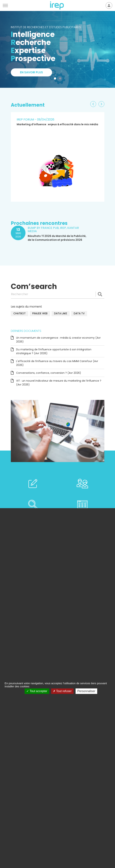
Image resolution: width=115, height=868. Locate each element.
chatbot (20, 313)
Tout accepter (37, 691)
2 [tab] (61, 79)
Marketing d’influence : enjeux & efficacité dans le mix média (57, 124)
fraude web (40, 313)
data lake (61, 313)
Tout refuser (62, 691)
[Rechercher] (58, 294)
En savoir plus (31, 72)
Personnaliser (86, 691)
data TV (79, 313)
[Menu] (5, 5)
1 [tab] (56, 79)
